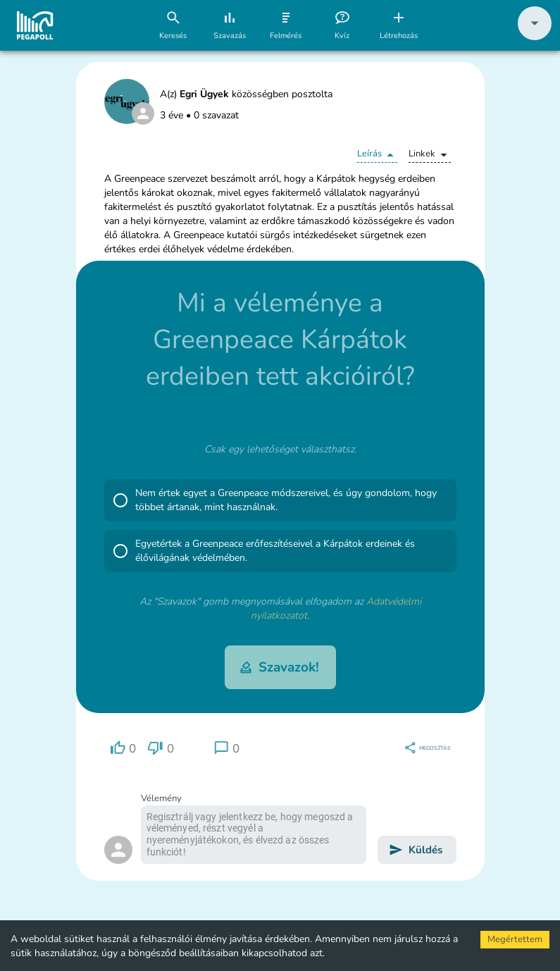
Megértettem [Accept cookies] (515, 939)
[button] (535, 37)
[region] (123, 748)
